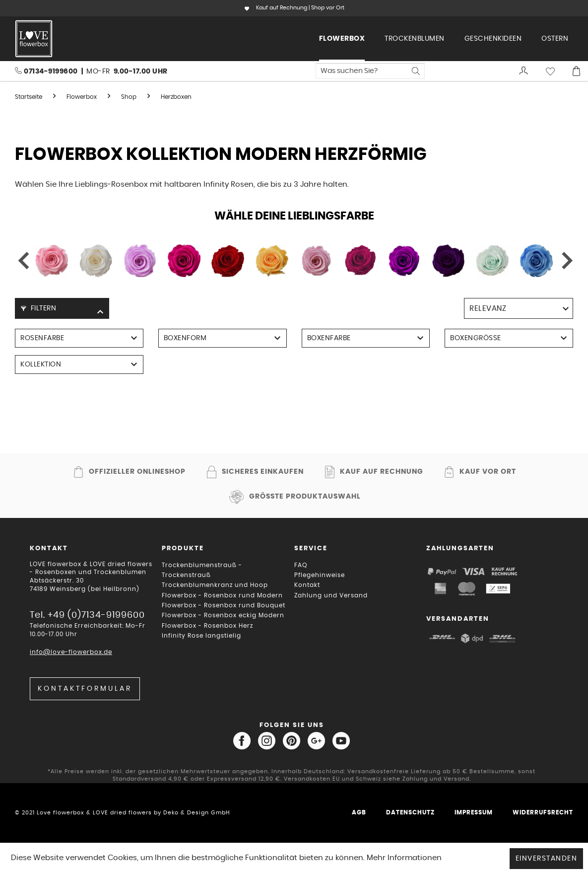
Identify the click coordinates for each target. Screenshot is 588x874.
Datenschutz (410, 812)
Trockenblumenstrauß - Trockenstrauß (202, 570)
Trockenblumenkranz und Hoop (215, 585)
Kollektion (41, 364)
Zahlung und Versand (331, 595)
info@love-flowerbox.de (71, 652)
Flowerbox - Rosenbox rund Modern (222, 595)
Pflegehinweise (320, 575)
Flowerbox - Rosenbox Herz (207, 626)
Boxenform (185, 338)
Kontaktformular (85, 689)
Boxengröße (476, 338)
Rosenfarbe (42, 338)
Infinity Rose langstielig (201, 636)
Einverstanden (547, 859)
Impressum (474, 812)
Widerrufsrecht (543, 812)
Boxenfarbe (329, 338)
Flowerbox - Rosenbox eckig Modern (223, 615)
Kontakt (307, 585)
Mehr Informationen (404, 858)
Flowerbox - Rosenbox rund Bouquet (224, 605)
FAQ (301, 565)
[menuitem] (342, 39)
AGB (359, 812)
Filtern (38, 308)
